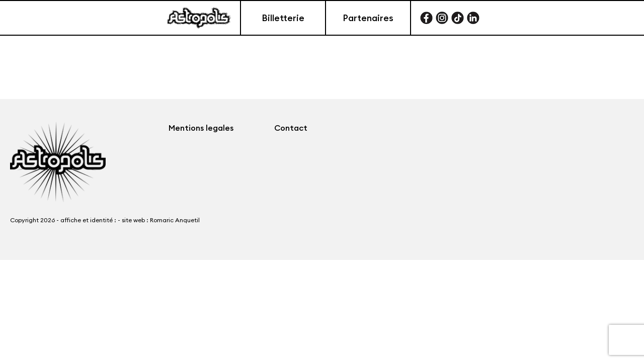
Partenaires (368, 18)
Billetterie (283, 18)
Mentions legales (201, 128)
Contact (291, 128)
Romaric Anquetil (175, 220)
